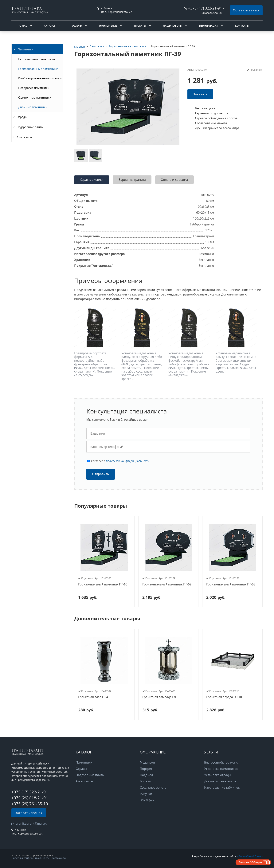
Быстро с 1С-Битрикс (251, 862)
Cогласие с (120, 461)
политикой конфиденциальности (128, 461)
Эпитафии (147, 800)
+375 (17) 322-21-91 (205, 8)
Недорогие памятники (34, 88)
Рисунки (146, 794)
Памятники (26, 49)
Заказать (200, 94)
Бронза (145, 781)
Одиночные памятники (35, 97)
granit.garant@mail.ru (31, 823)
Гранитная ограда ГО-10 (224, 697)
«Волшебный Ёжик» (250, 856)
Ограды (22, 117)
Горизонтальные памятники (38, 69)
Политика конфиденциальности (30, 858)
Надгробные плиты (30, 127)
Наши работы (173, 26)
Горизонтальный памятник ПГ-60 (103, 585)
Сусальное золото (153, 788)
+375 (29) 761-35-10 (30, 804)
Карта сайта (59, 858)
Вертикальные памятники (37, 59)
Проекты (140, 26)
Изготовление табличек (222, 788)
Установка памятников (221, 769)
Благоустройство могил (222, 762)
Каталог (50, 26)
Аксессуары (25, 137)
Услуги (77, 26)
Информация (209, 26)
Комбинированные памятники (40, 78)
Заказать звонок (212, 13)
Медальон (147, 762)
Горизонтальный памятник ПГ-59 (167, 585)
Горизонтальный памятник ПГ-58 (231, 585)
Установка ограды (218, 775)
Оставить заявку (246, 10)
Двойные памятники (33, 107)
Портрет (146, 769)
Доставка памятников (220, 781)
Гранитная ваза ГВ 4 (93, 697)
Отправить (100, 474)
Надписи (146, 775)
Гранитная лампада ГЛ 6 (160, 697)
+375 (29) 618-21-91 (30, 798)
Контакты (242, 26)
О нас (23, 26)
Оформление (108, 26)
